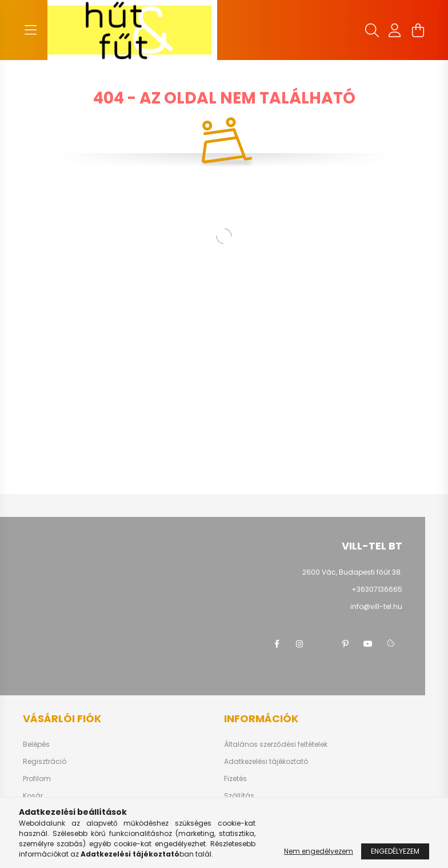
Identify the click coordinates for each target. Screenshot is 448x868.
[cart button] (418, 30)
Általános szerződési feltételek (276, 744)
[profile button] (395, 30)
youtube (368, 644)
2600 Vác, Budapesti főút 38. (352, 572)
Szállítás (239, 796)
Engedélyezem (395, 851)
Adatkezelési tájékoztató (266, 762)
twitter (322, 644)
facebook (277, 644)
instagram (299, 644)
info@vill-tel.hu (376, 606)
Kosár (33, 796)
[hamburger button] (30, 30)
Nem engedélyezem (319, 851)
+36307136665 (377, 589)
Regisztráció (45, 762)
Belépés (36, 744)
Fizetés (235, 779)
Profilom (37, 779)
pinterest (345, 644)
